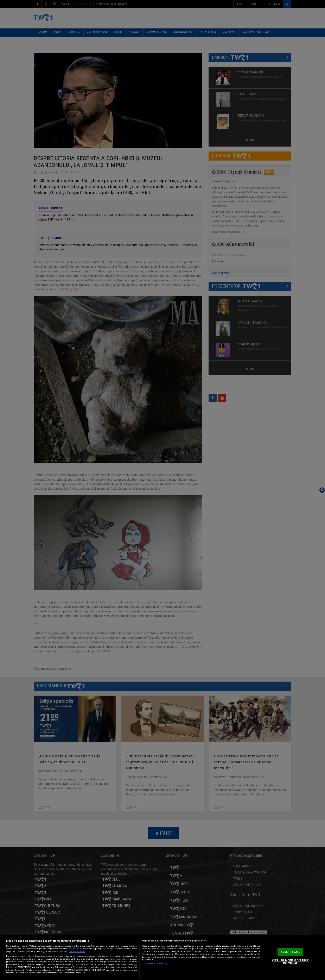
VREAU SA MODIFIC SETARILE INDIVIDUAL (290, 962)
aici (136, 965)
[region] (162, 958)
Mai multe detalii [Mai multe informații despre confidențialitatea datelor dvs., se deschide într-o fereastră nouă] (77, 952)
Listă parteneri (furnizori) (154, 964)
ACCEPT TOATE (290, 952)
